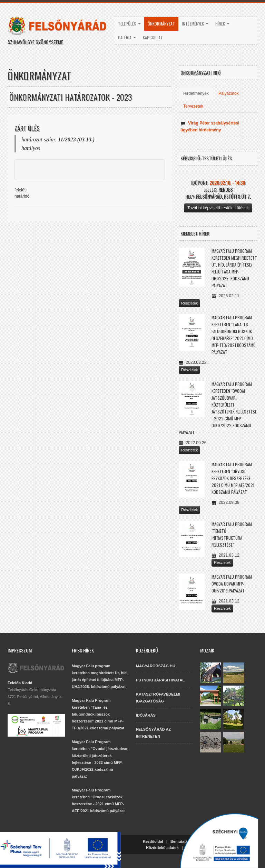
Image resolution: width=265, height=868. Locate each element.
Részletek (189, 303)
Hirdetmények (196, 93)
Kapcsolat (153, 37)
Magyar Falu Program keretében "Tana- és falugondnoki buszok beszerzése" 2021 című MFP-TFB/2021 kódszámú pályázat (98, 714)
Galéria (127, 37)
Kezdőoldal (153, 841)
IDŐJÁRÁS (146, 715)
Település (129, 24)
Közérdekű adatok (162, 848)
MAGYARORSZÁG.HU (156, 666)
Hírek (222, 24)
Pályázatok (229, 93)
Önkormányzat (161, 24)
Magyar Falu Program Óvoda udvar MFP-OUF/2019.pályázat (232, 584)
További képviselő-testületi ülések (218, 208)
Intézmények (195, 24)
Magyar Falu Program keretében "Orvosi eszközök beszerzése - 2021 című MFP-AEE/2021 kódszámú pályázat (233, 478)
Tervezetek (193, 106)
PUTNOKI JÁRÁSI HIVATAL (160, 680)
